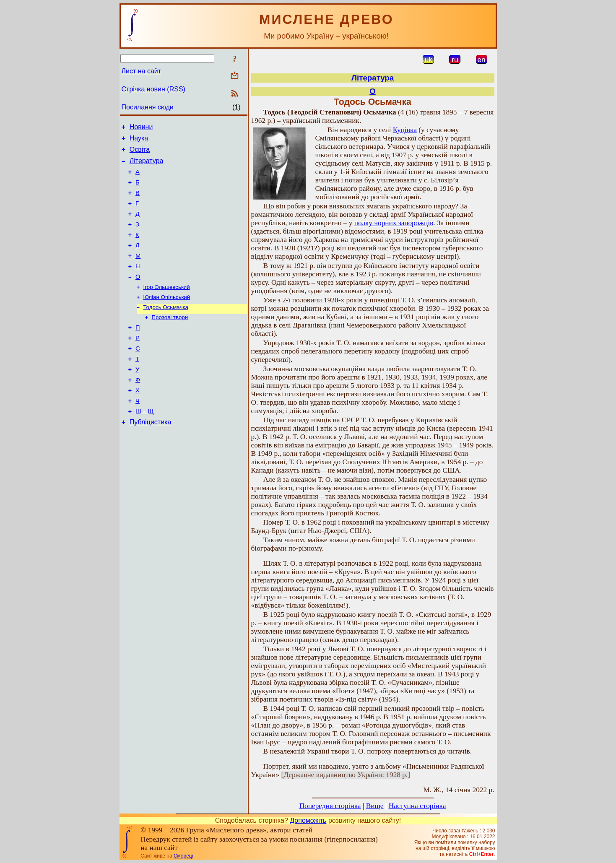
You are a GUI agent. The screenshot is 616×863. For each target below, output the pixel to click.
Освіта (140, 153)
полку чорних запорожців (394, 223)
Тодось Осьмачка (166, 329)
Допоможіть (308, 820)
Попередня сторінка (330, 806)
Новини (141, 128)
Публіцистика (151, 457)
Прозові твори (170, 339)
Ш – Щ (144, 445)
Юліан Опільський (167, 318)
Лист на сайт (142, 71)
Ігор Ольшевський (167, 307)
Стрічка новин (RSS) (153, 89)
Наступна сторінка (417, 806)
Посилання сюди (148, 107)
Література (147, 166)
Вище (375, 806)
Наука (139, 141)
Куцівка (405, 130)
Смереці (183, 856)
